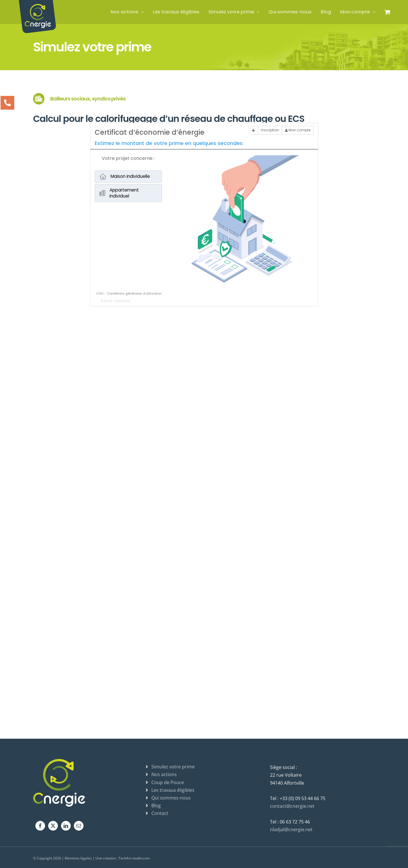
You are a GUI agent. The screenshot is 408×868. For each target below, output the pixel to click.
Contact (160, 813)
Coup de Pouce (168, 782)
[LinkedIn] (66, 826)
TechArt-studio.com (134, 858)
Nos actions (164, 774)
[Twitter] (53, 826)
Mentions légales (78, 858)
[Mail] (79, 826)
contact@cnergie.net (292, 806)
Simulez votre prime (173, 767)
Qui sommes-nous (171, 798)
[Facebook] (40, 826)
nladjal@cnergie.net (291, 829)
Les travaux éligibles (173, 790)
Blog (156, 805)
